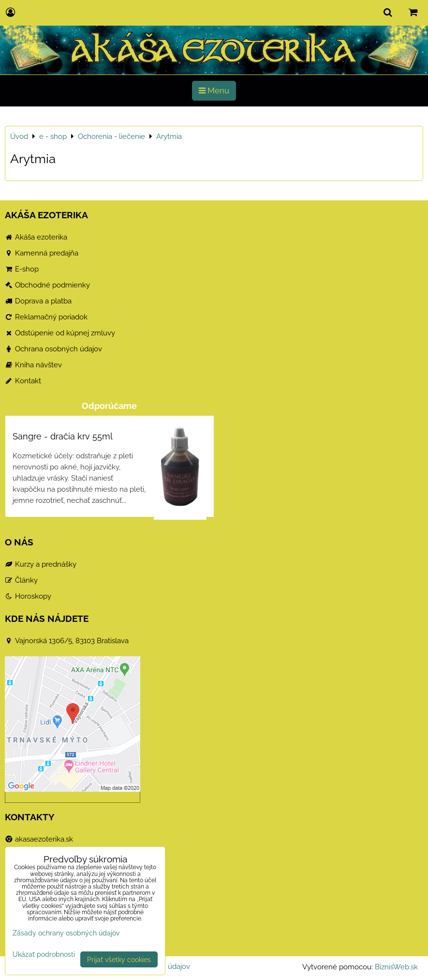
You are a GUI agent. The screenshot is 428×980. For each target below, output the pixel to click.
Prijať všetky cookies (119, 959)
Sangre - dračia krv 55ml (63, 436)
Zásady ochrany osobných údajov (66, 933)
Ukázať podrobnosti (44, 954)
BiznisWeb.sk (396, 967)
